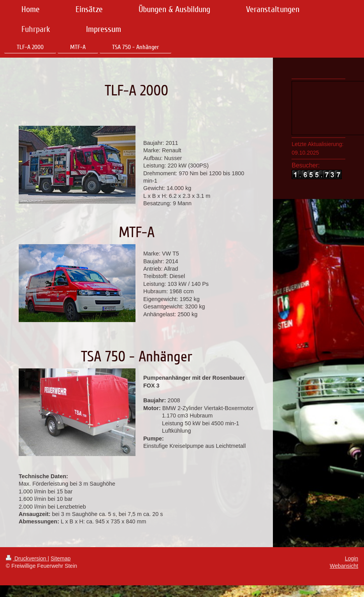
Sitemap (61, 558)
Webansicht (344, 566)
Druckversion (27, 558)
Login (352, 558)
